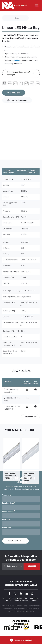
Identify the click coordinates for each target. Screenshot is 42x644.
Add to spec (15, 93)
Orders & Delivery (21, 601)
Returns (34, 601)
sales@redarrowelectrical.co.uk (21, 585)
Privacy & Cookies (35, 606)
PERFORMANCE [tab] (21, 170)
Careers (8, 601)
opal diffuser (16, 60)
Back (17, 18)
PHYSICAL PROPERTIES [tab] (32, 172)
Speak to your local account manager (19, 73)
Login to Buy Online (19, 100)
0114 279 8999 (25, 582)
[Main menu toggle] (37, 5)
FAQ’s (4, 598)
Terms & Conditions (8, 606)
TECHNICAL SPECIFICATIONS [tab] (9, 172)
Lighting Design (15, 598)
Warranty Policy (22, 606)
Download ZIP (30, 417)
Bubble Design (29, 611)
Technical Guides (31, 598)
